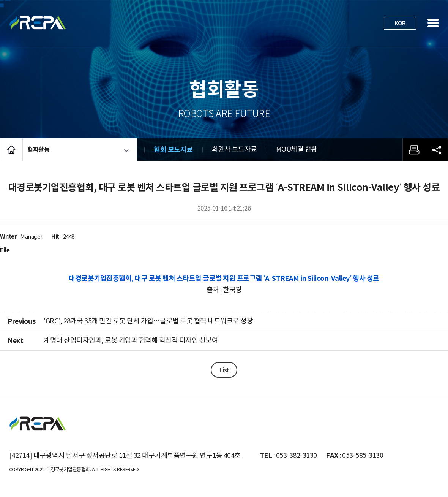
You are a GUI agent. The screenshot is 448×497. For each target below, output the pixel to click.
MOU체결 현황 (297, 150)
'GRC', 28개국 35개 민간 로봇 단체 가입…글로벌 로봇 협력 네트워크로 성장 (148, 321)
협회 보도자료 (173, 150)
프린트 (414, 150)
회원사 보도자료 (234, 150)
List (224, 370)
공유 (437, 150)
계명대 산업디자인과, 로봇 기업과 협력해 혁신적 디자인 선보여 (131, 341)
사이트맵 (433, 23)
